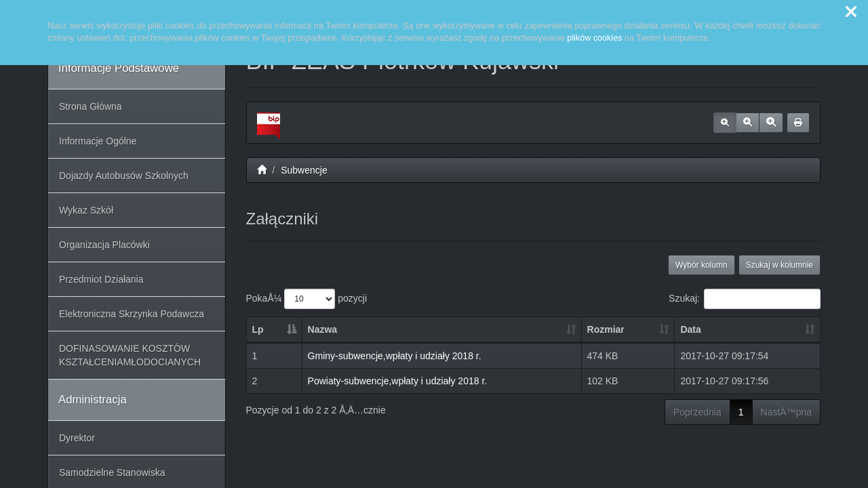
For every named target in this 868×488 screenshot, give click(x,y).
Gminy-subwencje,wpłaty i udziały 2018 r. (395, 356)
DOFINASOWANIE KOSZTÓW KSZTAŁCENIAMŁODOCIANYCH (130, 355)
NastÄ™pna (786, 412)
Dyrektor (77, 438)
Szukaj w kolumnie (780, 265)
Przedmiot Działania (101, 279)
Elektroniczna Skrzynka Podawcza (132, 314)
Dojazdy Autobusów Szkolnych (124, 176)
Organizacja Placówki (104, 245)
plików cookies (594, 38)
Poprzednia (697, 412)
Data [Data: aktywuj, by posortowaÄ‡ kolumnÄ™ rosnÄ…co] (690, 329)
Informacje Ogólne (98, 141)
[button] (851, 12)
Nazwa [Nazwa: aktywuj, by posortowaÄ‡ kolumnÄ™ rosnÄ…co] (323, 329)
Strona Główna (91, 106)
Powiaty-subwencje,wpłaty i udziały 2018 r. (398, 381)
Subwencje (304, 170)
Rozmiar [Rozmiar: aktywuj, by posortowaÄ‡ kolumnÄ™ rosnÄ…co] (606, 329)
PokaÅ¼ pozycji (307, 299)
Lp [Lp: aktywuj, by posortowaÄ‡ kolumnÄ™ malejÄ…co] (258, 329)
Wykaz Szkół (86, 210)
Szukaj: (745, 299)
